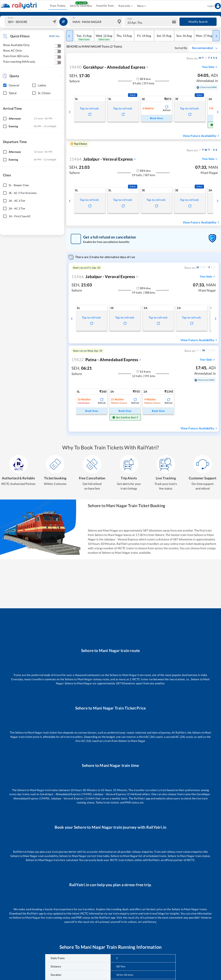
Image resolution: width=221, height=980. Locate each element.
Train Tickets (58, 6)
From (10, 18)
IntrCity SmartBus (81, 6)
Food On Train (105, 6)
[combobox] (32, 22)
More (142, 6)
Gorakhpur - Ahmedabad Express (107, 67)
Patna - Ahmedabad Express (105, 360)
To (74, 18)
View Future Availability (202, 136)
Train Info (126, 6)
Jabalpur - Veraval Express (101, 159)
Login (214, 6)
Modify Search (198, 22)
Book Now (157, 118)
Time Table (210, 67)
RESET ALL (54, 36)
